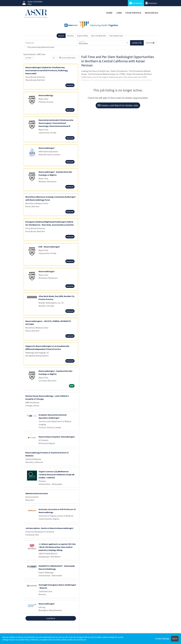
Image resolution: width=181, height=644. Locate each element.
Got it (175, 639)
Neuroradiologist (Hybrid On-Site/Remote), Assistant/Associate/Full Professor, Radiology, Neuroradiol (47, 70)
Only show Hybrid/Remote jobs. (41, 47)
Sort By (28, 58)
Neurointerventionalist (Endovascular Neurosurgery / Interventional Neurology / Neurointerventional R (56, 123)
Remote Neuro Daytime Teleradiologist (57, 437)
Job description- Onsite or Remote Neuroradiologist (49, 528)
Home (109, 13)
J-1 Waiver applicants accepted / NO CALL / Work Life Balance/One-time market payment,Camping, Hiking (57, 547)
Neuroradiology (46, 95)
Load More (51, 618)
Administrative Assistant (37, 493)
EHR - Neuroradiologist (49, 247)
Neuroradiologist (47, 148)
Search (61, 36)
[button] (150, 43)
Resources (152, 13)
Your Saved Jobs (116, 36)
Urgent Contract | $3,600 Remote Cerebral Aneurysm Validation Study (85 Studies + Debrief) (56, 474)
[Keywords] (51, 43)
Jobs (119, 13)
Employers (151, 3)
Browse (70, 36)
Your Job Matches (99, 36)
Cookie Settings (162, 639)
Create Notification (67, 58)
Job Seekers (136, 3)
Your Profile (133, 13)
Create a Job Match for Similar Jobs (118, 105)
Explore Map (82, 36)
